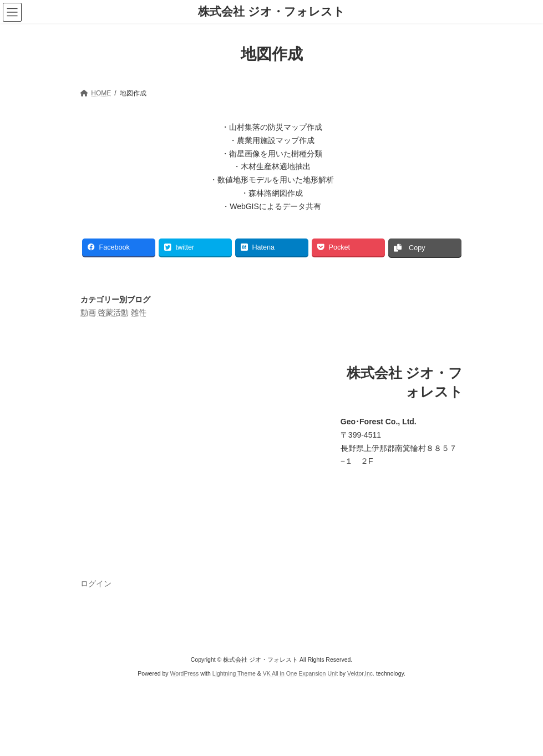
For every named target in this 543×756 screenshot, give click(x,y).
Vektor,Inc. (361, 673)
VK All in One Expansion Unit (300, 673)
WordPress (185, 673)
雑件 (139, 312)
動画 (88, 312)
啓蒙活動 (113, 312)
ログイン (96, 584)
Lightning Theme (234, 673)
